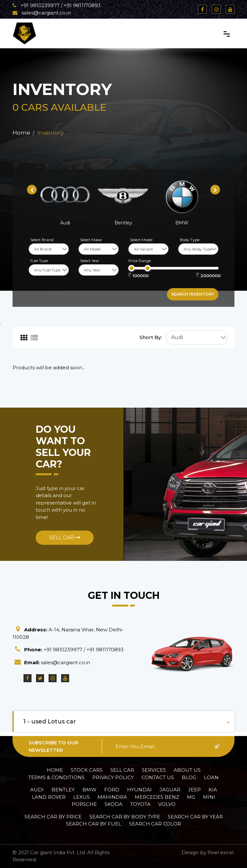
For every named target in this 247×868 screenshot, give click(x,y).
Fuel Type (39, 261)
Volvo (167, 804)
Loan (211, 777)
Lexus (82, 797)
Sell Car (65, 538)
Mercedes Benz (157, 797)
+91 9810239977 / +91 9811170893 (57, 5)
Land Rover (49, 797)
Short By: (151, 337)
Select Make (91, 240)
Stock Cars (87, 770)
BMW (89, 790)
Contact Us (158, 777)
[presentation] (32, 190)
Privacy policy (113, 777)
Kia (213, 790)
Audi (37, 790)
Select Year (90, 261)
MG (191, 797)
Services (154, 770)
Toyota (140, 804)
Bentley (63, 790)
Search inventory (193, 294)
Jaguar (170, 790)
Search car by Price (53, 817)
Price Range (140, 261)
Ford (112, 790)
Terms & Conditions (56, 777)
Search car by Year (195, 817)
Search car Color (155, 824)
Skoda (114, 804)
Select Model (141, 240)
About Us (187, 770)
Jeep (194, 790)
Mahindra (112, 797)
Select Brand (42, 240)
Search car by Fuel (94, 824)
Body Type (190, 240)
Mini (209, 797)
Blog (189, 777)
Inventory (50, 133)
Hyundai (139, 790)
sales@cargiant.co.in (42, 13)
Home (21, 133)
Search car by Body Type (125, 817)
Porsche (84, 804)
